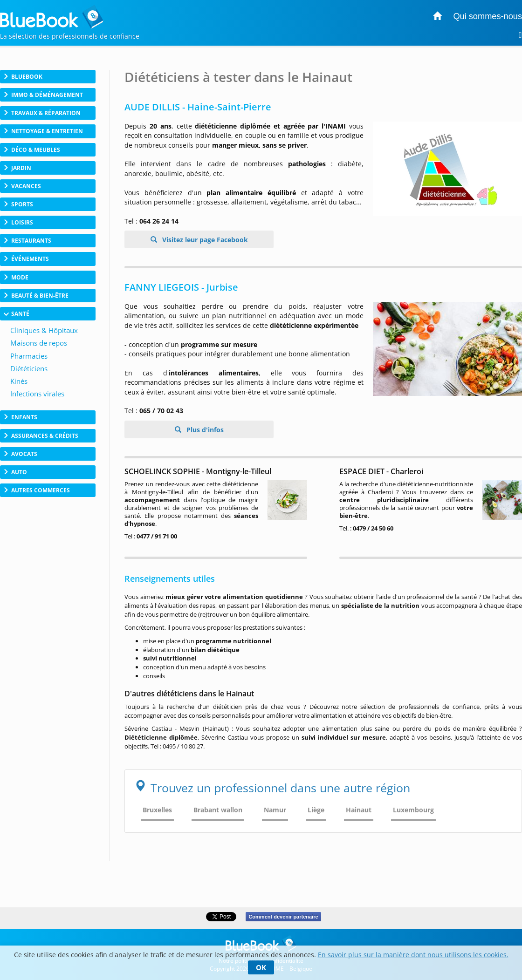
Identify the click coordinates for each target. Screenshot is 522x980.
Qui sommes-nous (488, 16)
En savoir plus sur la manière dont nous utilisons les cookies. (413, 955)
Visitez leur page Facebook (204, 240)
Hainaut (359, 810)
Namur (275, 810)
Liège (316, 810)
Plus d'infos (204, 430)
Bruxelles (157, 810)
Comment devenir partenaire (283, 917)
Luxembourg (413, 810)
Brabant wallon (218, 810)
